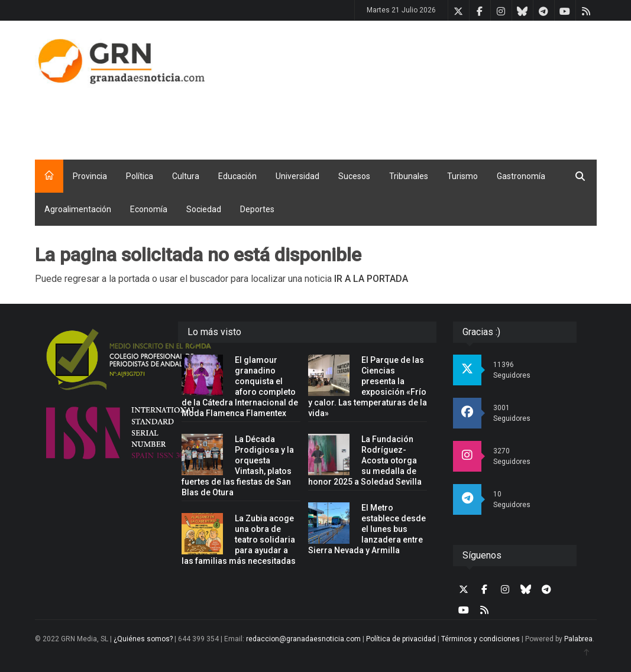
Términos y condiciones (480, 639)
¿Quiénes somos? (143, 639)
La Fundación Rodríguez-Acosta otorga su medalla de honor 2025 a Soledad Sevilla (365, 460)
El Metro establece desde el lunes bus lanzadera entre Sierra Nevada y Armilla (367, 529)
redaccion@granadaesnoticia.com (303, 639)
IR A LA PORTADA (371, 279)
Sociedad (204, 209)
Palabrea (578, 639)
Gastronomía (521, 176)
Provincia (90, 176)
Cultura (186, 176)
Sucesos (354, 176)
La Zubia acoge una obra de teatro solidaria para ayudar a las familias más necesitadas (239, 540)
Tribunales (409, 176)
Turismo (462, 176)
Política (140, 176)
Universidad (297, 176)
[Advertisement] (404, 117)
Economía (149, 209)
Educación (237, 176)
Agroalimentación (78, 209)
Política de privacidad (401, 639)
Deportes (257, 209)
